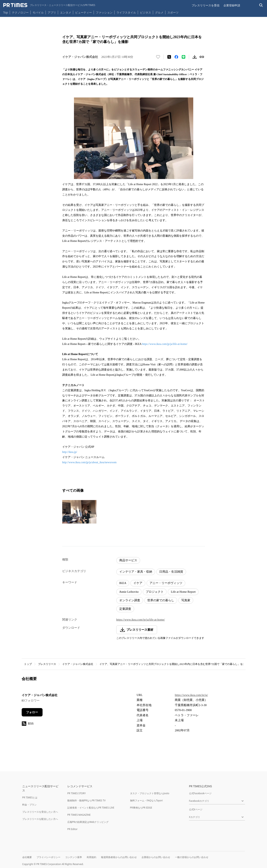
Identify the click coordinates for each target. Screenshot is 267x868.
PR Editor (73, 829)
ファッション (104, 12)
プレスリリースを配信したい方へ (40, 819)
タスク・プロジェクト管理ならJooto (150, 793)
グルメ (159, 12)
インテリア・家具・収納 (136, 572)
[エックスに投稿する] (169, 57)
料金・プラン (29, 805)
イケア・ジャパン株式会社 (78, 664)
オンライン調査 (130, 600)
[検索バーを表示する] (261, 5)
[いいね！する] (158, 57)
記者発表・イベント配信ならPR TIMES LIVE (91, 808)
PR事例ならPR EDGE (141, 808)
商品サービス (128, 560)
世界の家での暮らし (161, 600)
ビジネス (146, 12)
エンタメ (66, 12)
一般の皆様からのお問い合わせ (192, 857)
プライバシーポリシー (49, 857)
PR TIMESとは (30, 797)
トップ (28, 664)
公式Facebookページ (200, 793)
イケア (138, 583)
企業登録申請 (232, 5)
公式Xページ (196, 809)
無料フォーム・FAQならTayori (146, 800)
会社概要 (27, 857)
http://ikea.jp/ (70, 452)
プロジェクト (155, 592)
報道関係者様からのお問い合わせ (119, 857)
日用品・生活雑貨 (171, 572)
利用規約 (91, 857)
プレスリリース (47, 664)
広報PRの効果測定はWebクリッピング (88, 822)
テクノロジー (20, 12)
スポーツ (173, 12)
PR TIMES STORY (77, 793)
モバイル (38, 12)
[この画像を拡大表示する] (79, 512)
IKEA (123, 583)
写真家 (186, 600)
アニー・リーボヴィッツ (166, 583)
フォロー (32, 712)
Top (6, 12)
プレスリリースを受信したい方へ (40, 812)
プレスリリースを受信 (206, 5)
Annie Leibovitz (129, 592)
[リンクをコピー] (202, 57)
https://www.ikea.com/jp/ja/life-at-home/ (165, 344)
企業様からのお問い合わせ (156, 857)
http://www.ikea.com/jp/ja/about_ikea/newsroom (90, 462)
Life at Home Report (183, 592)
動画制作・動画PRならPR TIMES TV (86, 800)
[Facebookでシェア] (176, 57)
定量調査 (125, 609)
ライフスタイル (126, 12)
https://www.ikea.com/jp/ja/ (191, 695)
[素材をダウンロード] (195, 57)
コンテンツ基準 (74, 857)
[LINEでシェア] (184, 57)
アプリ (52, 12)
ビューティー (83, 12)
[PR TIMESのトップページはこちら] (49, 5)
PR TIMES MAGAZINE (79, 815)
